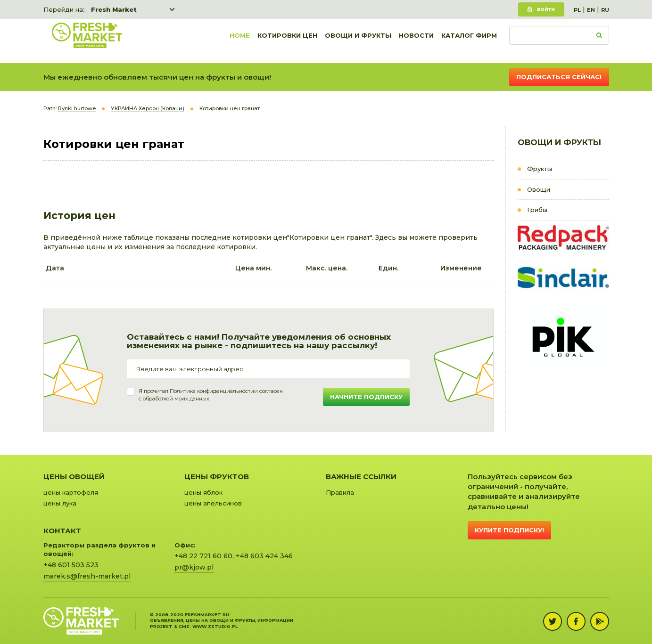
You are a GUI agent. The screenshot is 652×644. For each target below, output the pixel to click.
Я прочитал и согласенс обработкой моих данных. (211, 395)
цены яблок (203, 492)
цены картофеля (71, 492)
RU (605, 10)
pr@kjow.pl (194, 567)
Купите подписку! (509, 530)
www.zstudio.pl (215, 626)
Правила (340, 492)
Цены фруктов (217, 477)
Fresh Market (114, 9)
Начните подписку (366, 397)
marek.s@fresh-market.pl (87, 576)
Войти (546, 9)
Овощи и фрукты (358, 41)
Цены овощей (74, 477)
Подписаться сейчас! (559, 77)
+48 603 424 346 (264, 556)
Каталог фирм (469, 41)
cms (184, 626)
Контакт (62, 531)
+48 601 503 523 (71, 565)
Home (240, 41)
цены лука (60, 503)
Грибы (537, 210)
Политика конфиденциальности (212, 391)
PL (577, 10)
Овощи (539, 189)
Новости (416, 41)
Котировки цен (287, 41)
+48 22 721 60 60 (203, 556)
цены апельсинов (213, 503)
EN (591, 10)
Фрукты (540, 169)
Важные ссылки (361, 477)
